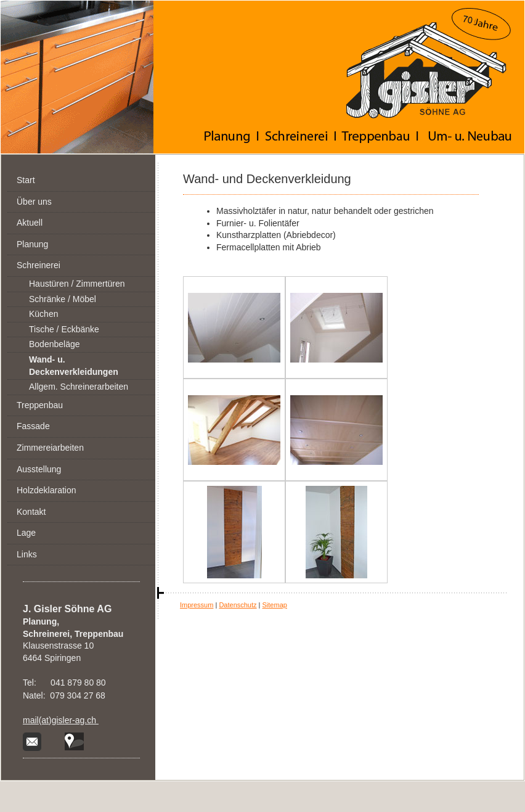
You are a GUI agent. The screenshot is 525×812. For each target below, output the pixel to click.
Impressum (197, 605)
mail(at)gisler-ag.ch (61, 720)
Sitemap (275, 605)
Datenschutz (238, 605)
